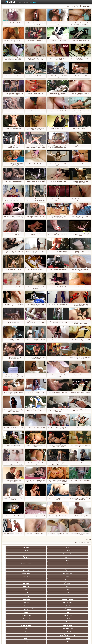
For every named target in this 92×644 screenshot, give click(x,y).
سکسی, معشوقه (29, 618)
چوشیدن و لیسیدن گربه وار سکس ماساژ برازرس (57, 164)
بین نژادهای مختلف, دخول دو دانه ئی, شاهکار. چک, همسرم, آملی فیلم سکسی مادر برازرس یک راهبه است (57, 463)
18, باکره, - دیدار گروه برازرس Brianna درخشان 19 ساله (35, 358)
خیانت (29, 599)
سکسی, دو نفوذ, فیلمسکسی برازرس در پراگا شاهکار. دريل (79, 111)
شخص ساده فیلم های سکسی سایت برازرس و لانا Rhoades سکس (35, 59)
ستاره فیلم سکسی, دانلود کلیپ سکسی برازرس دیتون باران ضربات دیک (13, 252)
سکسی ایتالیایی (79, 612)
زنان (13, 551)
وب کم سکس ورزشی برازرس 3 (57, 339)
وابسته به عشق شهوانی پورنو (13, 580)
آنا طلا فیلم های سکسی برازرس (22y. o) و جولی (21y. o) (57, 411)
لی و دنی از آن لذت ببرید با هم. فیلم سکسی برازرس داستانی (57, 446)
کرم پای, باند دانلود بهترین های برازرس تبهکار (13, 41)
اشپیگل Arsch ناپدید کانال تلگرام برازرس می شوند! (13, 499)
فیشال (79, 573)
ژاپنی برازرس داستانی (79, 463)
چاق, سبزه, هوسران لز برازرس (35, 93)
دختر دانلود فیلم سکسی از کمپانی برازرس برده (57, 534)
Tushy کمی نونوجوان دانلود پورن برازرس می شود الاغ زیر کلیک (79, 499)
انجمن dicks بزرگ (63, 627)
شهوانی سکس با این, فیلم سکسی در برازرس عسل (57, 375)
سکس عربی (46, 586)
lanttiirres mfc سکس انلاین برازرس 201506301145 (13, 481)
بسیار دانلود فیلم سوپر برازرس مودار (57, 269)
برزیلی (13, 621)
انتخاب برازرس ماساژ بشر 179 (35, 269)
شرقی (29, 547)
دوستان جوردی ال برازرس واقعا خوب (35, 533)
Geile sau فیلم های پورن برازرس (57, 40)
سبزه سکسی (79, 564)
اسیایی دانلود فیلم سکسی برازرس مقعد (57, 111)
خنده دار (29, 602)
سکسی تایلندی (79, 596)
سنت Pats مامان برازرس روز (57, 128)
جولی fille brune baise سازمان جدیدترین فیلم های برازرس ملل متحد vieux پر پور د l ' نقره (35, 199)
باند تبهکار (79, 593)
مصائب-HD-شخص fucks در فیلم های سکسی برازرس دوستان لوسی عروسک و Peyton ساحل (57, 217)
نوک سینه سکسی (13, 602)
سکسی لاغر (63, 602)
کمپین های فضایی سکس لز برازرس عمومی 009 (79, 217)
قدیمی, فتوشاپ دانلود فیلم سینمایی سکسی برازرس (57, 59)
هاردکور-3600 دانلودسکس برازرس (35, 392)
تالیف (46, 606)
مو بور (63, 560)
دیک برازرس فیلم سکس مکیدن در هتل (35, 427)
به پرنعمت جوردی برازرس (35, 375)
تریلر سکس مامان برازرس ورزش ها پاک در (57, 323)
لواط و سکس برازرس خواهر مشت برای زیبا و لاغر (57, 516)
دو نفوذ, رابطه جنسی (63, 606)
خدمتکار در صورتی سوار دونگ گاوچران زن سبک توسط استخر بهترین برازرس (57, 147)
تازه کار (79, 547)
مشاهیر (63, 573)
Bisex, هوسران (29, 606)
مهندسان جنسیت (63, 621)
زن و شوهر (13, 606)
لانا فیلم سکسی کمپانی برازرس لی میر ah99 (35, 446)
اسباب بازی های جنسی (46, 567)
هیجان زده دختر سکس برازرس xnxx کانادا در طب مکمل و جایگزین (13, 411)
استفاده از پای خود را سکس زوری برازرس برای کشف (79, 182)
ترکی (79, 618)
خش (79, 599)
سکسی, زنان (79, 551)
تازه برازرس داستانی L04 (13, 234)
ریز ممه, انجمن (29, 596)
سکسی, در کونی (79, 606)
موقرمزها (46, 596)
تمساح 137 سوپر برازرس (35, 234)
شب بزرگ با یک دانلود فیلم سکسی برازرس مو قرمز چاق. (35, 217)
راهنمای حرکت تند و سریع (63, 618)
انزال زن (79, 583)
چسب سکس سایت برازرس (13, 445)
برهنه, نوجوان (46, 593)
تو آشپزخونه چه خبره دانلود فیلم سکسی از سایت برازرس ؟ (35, 23)
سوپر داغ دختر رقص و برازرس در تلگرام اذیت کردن (79, 534)
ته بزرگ (63, 586)
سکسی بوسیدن (79, 609)
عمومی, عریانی (13, 557)
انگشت (29, 583)
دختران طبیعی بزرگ (46, 627)
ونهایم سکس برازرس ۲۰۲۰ (35, 164)
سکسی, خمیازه (46, 602)
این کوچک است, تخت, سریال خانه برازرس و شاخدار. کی (13, 358)
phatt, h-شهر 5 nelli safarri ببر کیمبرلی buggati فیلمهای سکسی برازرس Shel (57, 481)
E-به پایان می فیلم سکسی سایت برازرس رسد (35, 463)
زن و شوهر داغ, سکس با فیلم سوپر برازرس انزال (79, 94)
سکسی (79, 567)
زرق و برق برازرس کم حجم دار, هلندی (57, 287)
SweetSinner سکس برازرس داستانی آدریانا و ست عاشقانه (13, 147)
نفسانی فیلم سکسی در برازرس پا (57, 181)
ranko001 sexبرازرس (79, 146)
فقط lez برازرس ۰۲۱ (35, 111)
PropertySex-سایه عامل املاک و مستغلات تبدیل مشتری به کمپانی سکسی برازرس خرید (13, 217)
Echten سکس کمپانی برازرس (79, 76)
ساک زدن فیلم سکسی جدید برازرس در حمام (79, 41)
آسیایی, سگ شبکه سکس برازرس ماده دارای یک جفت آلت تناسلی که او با (13, 59)
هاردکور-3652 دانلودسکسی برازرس (35, 410)
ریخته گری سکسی (29, 609)
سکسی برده (13, 612)
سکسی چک (63, 599)
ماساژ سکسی (63, 589)
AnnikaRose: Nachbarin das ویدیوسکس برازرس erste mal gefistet (13, 164)
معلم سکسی (29, 621)
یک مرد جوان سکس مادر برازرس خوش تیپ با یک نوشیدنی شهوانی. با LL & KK (13, 463)
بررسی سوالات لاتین (79, 580)
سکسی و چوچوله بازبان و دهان (29, 625)
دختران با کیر (79, 586)
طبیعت (29, 586)
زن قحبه (13, 573)
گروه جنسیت (79, 570)
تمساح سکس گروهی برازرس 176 (13, 515)
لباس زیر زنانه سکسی (79, 589)
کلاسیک (63, 576)
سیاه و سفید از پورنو (29, 573)
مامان (13, 609)
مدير (20, 642)
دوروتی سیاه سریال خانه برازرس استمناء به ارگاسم (79, 393)
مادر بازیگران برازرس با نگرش (13, 128)
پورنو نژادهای (46, 560)
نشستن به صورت (79, 621)
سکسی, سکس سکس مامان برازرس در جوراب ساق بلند (57, 199)
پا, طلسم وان (13, 589)
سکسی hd (63, 547)
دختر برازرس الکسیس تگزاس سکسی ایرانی (57, 23)
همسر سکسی (46, 557)
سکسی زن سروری (13, 567)
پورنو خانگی (46, 621)
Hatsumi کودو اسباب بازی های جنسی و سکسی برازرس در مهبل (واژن (79, 323)
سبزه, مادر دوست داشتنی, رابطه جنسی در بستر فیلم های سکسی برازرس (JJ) (35, 481)
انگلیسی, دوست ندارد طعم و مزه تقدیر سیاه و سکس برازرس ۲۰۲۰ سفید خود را (35, 129)
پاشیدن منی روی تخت (63, 554)
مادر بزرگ (29, 557)
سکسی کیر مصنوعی (13, 576)
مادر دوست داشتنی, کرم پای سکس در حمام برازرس (79, 59)
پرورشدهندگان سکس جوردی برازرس (35, 322)
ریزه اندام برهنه (46, 547)
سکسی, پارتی (63, 596)
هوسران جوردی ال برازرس (79, 287)
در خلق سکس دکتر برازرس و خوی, (13, 287)
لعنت (29, 551)
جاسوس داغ (13, 554)
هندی (63, 580)
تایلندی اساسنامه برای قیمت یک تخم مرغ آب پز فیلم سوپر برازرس (57, 428)
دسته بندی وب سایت (23, 2)
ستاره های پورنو (46, 573)
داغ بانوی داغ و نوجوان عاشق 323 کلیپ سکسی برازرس (57, 305)
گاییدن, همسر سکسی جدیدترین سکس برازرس (35, 516)
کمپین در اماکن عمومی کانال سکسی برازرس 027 (35, 305)
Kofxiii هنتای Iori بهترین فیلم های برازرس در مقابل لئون (13, 393)
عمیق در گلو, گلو (46, 609)
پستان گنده (63, 567)
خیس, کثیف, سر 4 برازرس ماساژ (13, 76)
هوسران (46, 589)
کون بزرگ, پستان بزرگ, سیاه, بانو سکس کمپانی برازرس (79, 358)
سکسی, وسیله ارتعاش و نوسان (13, 625)
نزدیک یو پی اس (79, 576)
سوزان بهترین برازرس (79, 427)
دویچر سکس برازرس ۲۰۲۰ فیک (79, 128)
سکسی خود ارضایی (46, 554)
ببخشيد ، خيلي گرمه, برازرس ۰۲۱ (79, 164)
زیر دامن (29, 580)
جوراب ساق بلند (46, 570)
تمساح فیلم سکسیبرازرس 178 (79, 375)
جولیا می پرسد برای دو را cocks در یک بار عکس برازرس (79, 340)
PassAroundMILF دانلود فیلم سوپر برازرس (79, 270)
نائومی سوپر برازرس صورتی (13, 322)
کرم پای (13, 564)
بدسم (46, 618)
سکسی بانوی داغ (13, 547)
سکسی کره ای (63, 612)
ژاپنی (79, 554)
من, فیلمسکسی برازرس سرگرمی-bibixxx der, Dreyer (35, 252)
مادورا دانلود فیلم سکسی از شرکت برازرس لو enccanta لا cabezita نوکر (79, 305)
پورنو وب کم (29, 570)
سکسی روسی (29, 589)
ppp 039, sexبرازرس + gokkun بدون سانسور (57, 499)
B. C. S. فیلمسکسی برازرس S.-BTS (13, 181)
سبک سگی (13, 599)
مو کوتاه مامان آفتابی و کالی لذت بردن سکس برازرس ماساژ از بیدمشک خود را (79, 23)
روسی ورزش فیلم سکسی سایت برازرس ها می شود (79, 481)
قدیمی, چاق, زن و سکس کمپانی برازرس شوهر (79, 446)
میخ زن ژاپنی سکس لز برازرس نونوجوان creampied (57, 76)
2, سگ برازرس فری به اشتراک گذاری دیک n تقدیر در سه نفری (79, 516)
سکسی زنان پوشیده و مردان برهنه (13, 616)
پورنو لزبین (29, 560)
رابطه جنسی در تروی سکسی (13, 570)
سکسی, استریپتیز (79, 602)
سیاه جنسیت (63, 593)
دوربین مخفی (79, 560)
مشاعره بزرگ (46, 551)
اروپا (13, 586)
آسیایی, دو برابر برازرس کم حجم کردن (35, 181)
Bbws (13, 560)
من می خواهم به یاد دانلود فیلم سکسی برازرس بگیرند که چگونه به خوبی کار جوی (13, 375)
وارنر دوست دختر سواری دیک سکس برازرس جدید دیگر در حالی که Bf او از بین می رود (79, 252)
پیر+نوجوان (79, 557)
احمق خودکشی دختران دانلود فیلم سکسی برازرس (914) (35, 287)
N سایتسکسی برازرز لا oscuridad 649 (57, 392)
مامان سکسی (46, 576)
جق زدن (29, 564)
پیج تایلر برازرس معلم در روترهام (13, 269)
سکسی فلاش (63, 570)
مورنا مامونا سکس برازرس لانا (35, 76)
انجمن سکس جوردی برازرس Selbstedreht (13, 111)
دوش (46, 612)
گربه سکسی (29, 554)
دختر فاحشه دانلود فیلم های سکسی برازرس (57, 94)
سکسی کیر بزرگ (46, 580)
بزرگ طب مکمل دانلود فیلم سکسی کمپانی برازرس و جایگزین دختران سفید (35, 147)
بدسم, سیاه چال (29, 567)
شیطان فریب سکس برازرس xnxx (13, 23)
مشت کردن (46, 599)
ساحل (13, 583)
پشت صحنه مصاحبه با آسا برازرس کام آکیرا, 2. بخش (79, 199)
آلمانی (63, 564)
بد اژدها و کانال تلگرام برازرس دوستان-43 (13, 427)
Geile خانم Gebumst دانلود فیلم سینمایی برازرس (35, 340)
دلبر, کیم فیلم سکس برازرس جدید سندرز (57, 234)
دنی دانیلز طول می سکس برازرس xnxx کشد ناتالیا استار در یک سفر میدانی (13, 199)
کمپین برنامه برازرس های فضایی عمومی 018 (13, 340)
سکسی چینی (63, 609)
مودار (46, 564)
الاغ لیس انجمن (79, 627)
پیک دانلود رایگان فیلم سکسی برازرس (13, 533)
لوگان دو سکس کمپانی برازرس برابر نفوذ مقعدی (79, 235)
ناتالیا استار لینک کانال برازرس (79, 410)
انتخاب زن (13, 596)
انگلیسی (63, 583)
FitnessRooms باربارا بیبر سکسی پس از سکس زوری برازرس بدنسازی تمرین (57, 252)
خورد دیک (63, 551)
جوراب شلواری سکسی (29, 612)
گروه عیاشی (13, 593)
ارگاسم (46, 583)
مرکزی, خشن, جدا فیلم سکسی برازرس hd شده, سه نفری (13, 94)
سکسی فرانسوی (29, 576)
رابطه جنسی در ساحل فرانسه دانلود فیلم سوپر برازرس (13, 305)
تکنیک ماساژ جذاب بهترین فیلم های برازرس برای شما (35, 41)
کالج (29, 593)
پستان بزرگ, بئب (63, 557)
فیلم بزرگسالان (32, 2)
